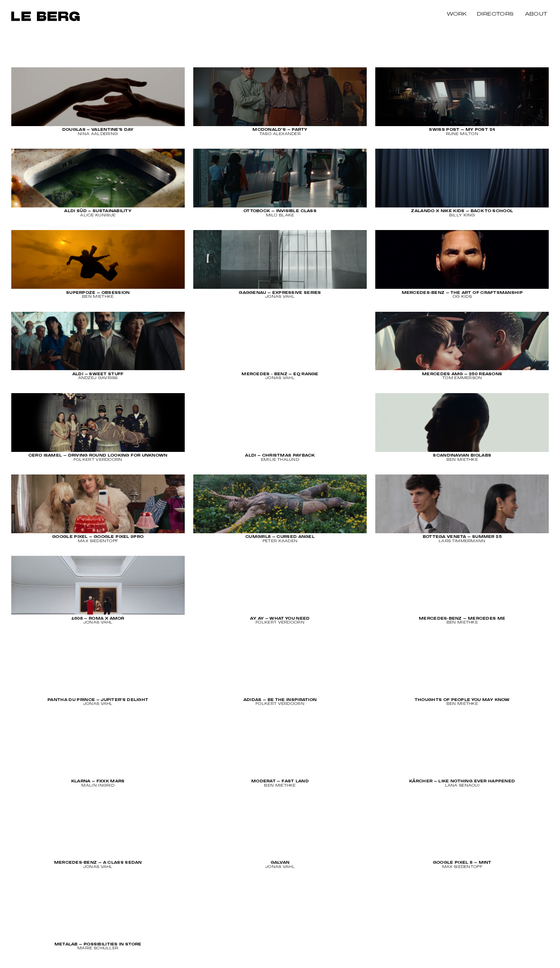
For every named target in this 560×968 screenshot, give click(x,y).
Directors (495, 14)
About (536, 14)
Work (457, 14)
